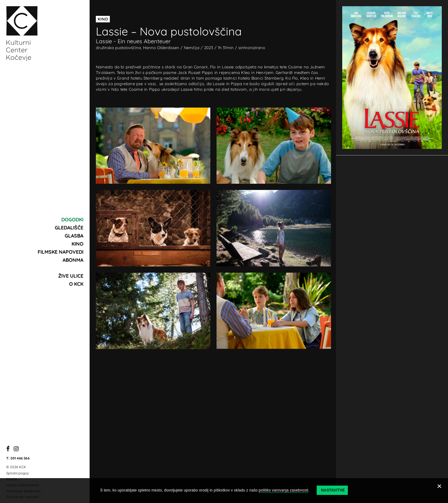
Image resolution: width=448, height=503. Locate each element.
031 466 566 (20, 458)
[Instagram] (16, 449)
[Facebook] (8, 449)
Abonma (73, 260)
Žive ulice (71, 276)
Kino (77, 244)
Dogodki (72, 219)
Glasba (74, 236)
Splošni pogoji (17, 473)
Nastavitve (333, 490)
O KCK (76, 284)
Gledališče (69, 228)
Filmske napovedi (61, 252)
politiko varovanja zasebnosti (284, 490)
